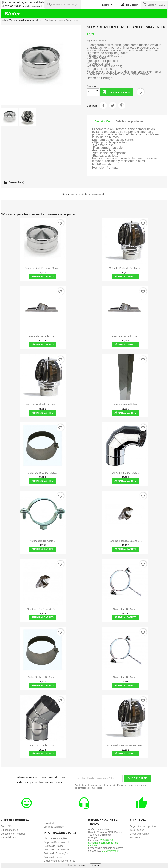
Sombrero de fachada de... (43, 609)
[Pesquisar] (63, 5)
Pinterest (122, 105)
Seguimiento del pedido (143, 826)
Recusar (95, 865)
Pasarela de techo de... (43, 336)
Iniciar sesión (137, 830)
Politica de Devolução (56, 853)
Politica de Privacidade (56, 850)
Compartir (103, 105)
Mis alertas (136, 837)
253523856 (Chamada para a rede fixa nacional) (32, 6)
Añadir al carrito (117, 92)
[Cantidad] (91, 92)
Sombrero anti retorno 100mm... (43, 268)
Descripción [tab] (102, 121)
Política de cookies (54, 857)
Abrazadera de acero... (43, 541)
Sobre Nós (6, 826)
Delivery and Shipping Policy (59, 861)
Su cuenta (138, 821)
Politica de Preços (54, 846)
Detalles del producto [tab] (129, 121)
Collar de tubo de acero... (43, 473)
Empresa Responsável (56, 842)
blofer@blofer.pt (110, 851)
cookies (85, 865)
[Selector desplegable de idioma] (108, 5)
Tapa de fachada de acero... (125, 541)
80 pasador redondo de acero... (125, 745)
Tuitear (113, 105)
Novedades (50, 823)
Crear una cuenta (139, 834)
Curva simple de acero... (125, 473)
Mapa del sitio (8, 837)
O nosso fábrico (9, 830)
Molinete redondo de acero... (125, 268)
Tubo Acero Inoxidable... (125, 405)
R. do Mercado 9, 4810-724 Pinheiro (25, 3)
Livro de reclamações (55, 838)
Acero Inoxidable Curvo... (43, 745)
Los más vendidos (54, 827)
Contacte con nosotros (13, 834)
